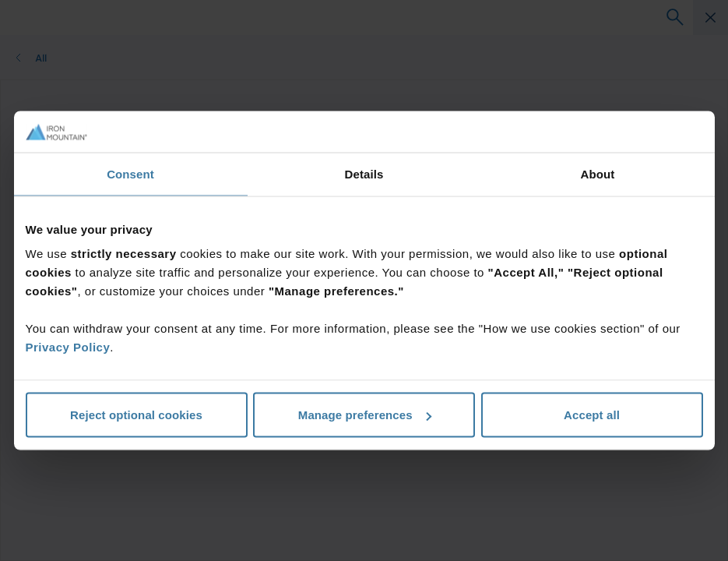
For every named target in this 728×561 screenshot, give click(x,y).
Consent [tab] (130, 173)
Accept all (592, 415)
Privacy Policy (68, 347)
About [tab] (598, 173)
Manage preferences (365, 415)
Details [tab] (364, 173)
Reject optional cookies (136, 415)
